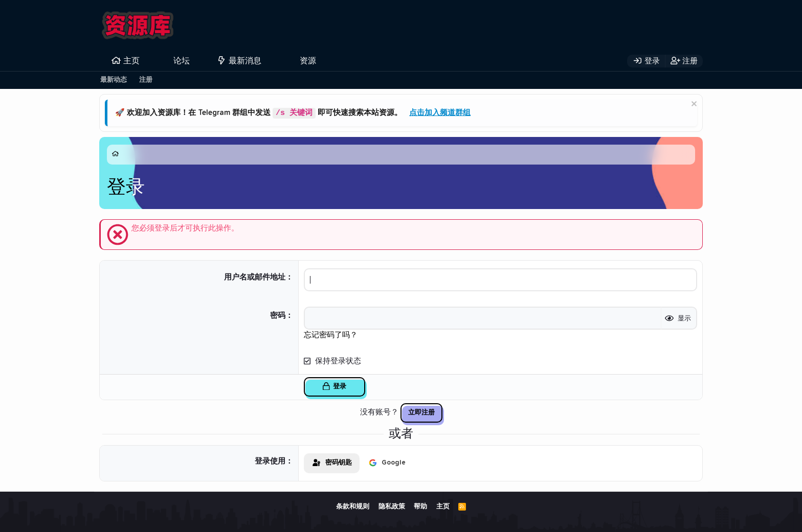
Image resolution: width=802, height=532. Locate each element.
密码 (278, 316)
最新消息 (245, 61)
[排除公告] (693, 105)
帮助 (420, 507)
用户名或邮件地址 (255, 277)
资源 (308, 61)
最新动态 (114, 80)
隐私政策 (392, 507)
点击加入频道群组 (440, 113)
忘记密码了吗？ (331, 335)
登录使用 (270, 461)
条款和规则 (353, 507)
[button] (198, 61)
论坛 (182, 61)
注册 (146, 80)
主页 (131, 61)
